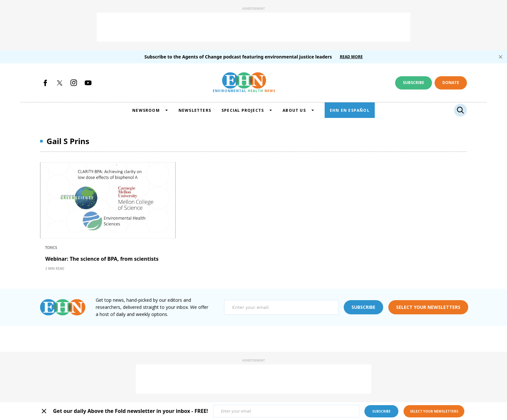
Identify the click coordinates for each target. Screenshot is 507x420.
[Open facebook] (45, 83)
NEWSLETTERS (195, 110)
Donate (451, 83)
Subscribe (414, 83)
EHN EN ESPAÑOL (350, 110)
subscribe (363, 307)
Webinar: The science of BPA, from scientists (102, 259)
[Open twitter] (59, 83)
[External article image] (108, 200)
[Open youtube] (88, 83)
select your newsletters (428, 307)
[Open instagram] (74, 83)
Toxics (51, 247)
